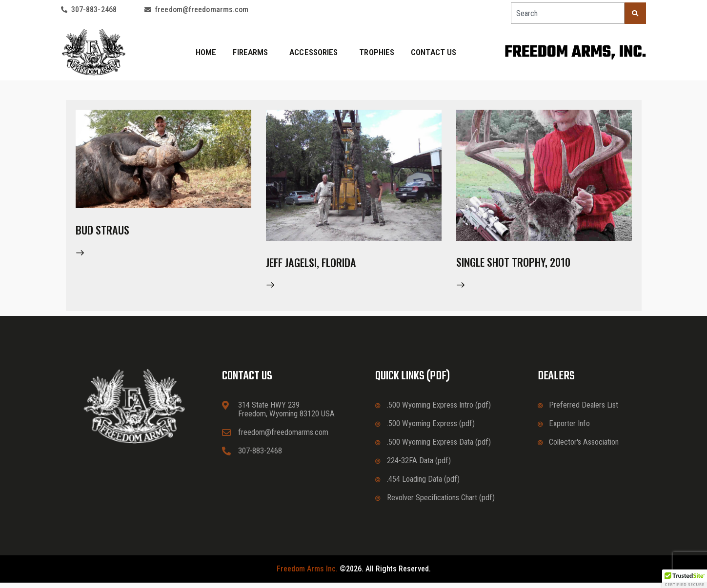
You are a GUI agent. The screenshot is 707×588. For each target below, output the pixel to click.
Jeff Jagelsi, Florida (326, 264)
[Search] (635, 13)
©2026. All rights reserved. (354, 574)
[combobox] (568, 13)
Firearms (253, 52)
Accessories (316, 52)
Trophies (377, 52)
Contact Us (434, 52)
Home (206, 52)
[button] (685, 579)
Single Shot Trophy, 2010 (531, 264)
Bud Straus (110, 231)
